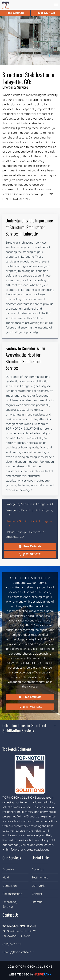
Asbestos (8, 869)
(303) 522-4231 (30, 554)
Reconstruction (12, 894)
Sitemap (37, 902)
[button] (56, 5)
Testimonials (40, 877)
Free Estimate (30, 546)
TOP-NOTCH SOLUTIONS (19, 926)
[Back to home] (6, 5)
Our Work (38, 886)
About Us (38, 869)
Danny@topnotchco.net (18, 952)
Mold (6, 877)
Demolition (10, 886)
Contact (37, 894)
